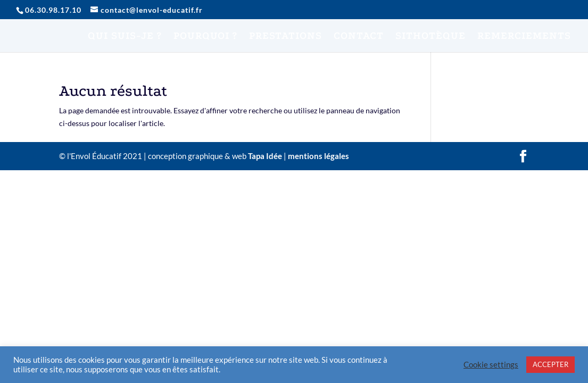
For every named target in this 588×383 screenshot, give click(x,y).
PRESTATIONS (285, 37)
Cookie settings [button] (491, 365)
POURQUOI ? (205, 37)
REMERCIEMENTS (524, 37)
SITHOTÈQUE (430, 37)
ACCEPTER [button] (550, 364)
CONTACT (359, 37)
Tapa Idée (265, 156)
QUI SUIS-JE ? (125, 37)
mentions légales (318, 156)
